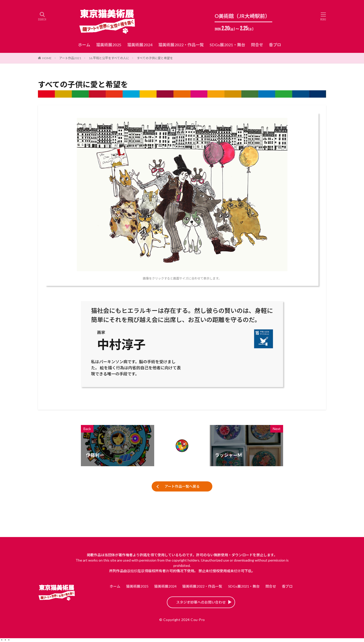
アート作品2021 (70, 58)
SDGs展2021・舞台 (227, 45)
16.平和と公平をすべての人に (109, 58)
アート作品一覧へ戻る (182, 486)
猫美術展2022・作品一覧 (181, 45)
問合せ (257, 45)
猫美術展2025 (109, 45)
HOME (47, 58)
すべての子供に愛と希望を (155, 58)
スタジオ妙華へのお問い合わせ (201, 602)
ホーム (84, 45)
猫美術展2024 (140, 45)
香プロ (275, 45)
